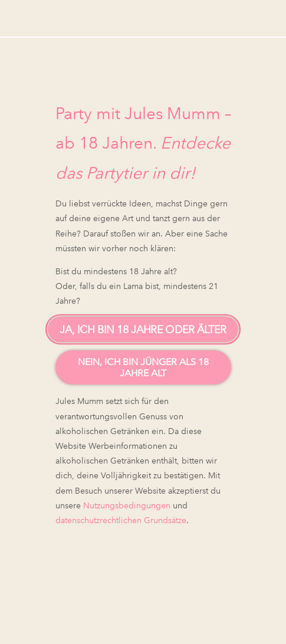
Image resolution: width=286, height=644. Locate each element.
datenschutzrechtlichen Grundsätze (121, 520)
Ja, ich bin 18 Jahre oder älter (143, 330)
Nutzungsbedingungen (127, 505)
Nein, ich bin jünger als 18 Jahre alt (143, 367)
